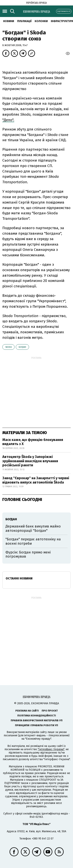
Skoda (8, 347)
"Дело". (8, 120)
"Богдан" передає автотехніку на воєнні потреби (33, 541)
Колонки (41, 21)
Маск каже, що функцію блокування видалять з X (33, 442)
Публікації (24, 21)
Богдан (22, 347)
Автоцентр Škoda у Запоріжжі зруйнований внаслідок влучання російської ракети (30, 461)
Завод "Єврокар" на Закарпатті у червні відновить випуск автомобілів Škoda (36, 480)
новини (9, 21)
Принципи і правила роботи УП (36, 725)
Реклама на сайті (27, 711)
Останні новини (19, 578)
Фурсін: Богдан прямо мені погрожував (28, 554)
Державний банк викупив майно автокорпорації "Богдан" (33, 528)
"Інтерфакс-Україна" (51, 749)
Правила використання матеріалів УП (37, 720)
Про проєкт (50, 711)
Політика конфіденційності (37, 716)
